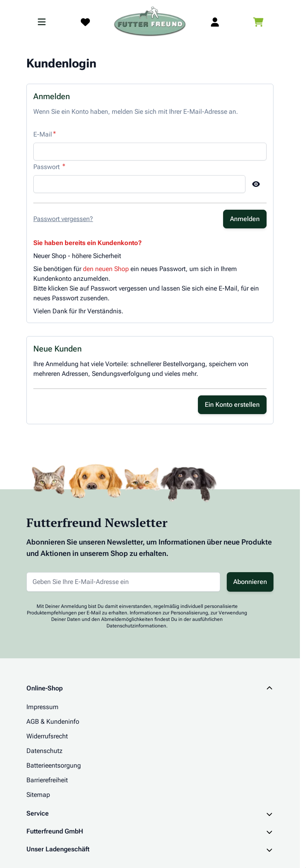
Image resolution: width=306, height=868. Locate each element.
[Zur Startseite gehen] (150, 22)
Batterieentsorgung (54, 765)
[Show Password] (256, 184)
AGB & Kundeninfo (53, 722)
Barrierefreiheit (47, 780)
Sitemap (38, 795)
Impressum (42, 707)
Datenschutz (44, 751)
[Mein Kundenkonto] (215, 22)
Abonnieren (250, 582)
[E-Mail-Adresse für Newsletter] (123, 582)
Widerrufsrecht (47, 736)
